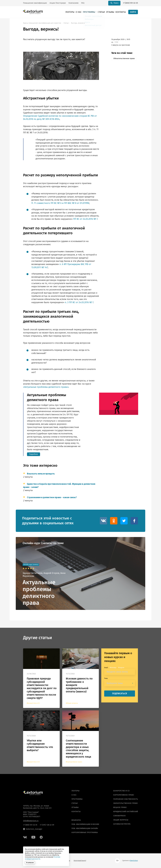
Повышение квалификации (35, 3)
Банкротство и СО (121, 791)
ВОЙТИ (133, 12)
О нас (84, 12)
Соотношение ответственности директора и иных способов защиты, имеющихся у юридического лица (78, 749)
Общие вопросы (121, 820)
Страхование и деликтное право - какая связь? (52, 498)
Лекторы (76, 12)
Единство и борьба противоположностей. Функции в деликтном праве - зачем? (59, 486)
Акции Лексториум (58, 3)
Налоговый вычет (80, 861)
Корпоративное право (124, 795)
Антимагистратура (122, 824)
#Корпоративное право (74, 762)
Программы (93, 12)
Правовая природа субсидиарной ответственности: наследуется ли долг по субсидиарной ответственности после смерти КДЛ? (42, 688)
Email (106, 668)
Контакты (121, 12)
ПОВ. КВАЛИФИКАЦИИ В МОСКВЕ (85, 824)
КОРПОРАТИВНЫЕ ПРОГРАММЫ (85, 833)
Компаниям (73, 3)
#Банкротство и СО (33, 703)
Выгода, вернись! (78, 23)
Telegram (121, 668)
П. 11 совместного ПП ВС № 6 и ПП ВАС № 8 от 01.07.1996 (60, 203)
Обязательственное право (124, 59)
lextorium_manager (33, 829)
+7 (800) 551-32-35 (130, 3)
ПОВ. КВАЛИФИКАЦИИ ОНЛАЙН (85, 828)
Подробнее (34, 454)
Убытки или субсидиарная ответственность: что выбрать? (40, 745)
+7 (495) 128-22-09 (47, 825)
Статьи (104, 12)
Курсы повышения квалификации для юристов (42, 23)
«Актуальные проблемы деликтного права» (46, 387)
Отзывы (112, 12)
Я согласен (30, 863)
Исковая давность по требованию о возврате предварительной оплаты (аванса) (79, 685)
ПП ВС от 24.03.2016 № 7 (85, 219)
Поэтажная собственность (126, 799)
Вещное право (120, 807)
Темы (106, 678)
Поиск (114, 3)
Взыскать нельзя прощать (41, 474)
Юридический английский (126, 812)
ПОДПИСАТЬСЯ (120, 694)
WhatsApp (113, 668)
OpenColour (134, 861)
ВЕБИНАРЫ (76, 820)
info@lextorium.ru (31, 821)
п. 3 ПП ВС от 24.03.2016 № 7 (79, 302)
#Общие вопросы (72, 703)
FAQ (83, 3)
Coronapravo (119, 816)
